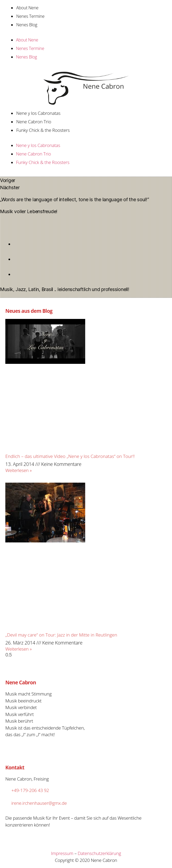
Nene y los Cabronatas (38, 113)
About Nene (27, 8)
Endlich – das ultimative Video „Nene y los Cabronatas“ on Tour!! (70, 456)
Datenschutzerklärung (99, 853)
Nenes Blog (27, 25)
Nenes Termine (30, 16)
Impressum (62, 853)
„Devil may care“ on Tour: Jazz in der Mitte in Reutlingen (61, 635)
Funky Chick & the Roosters (43, 130)
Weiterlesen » (19, 470)
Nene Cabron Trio (34, 122)
